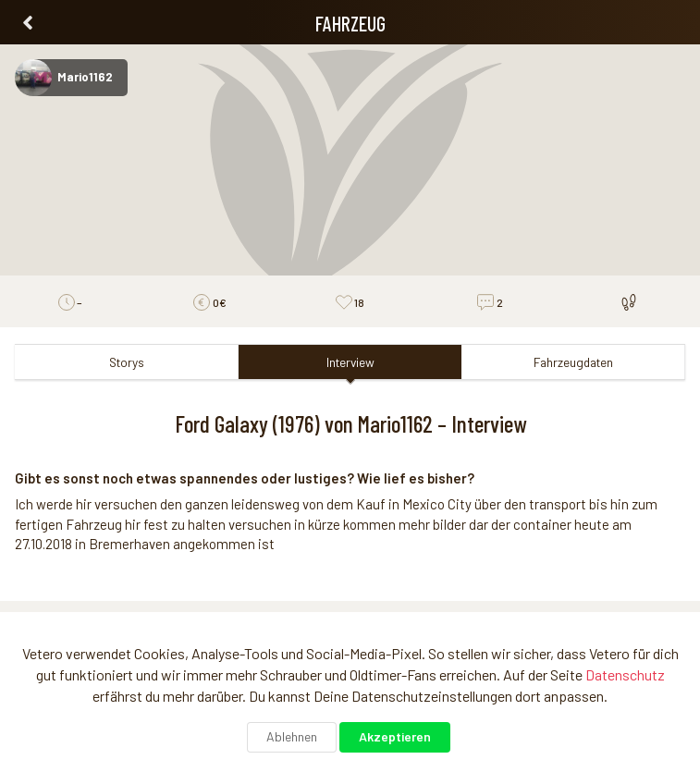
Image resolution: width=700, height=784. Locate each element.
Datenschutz (625, 674)
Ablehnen (292, 736)
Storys (127, 362)
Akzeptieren (395, 736)
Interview (350, 362)
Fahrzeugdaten (573, 362)
